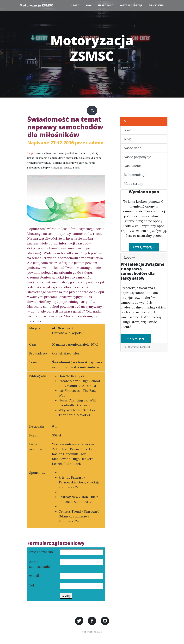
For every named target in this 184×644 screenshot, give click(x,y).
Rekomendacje (135, 175)
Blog (89, 5)
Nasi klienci (157, 5)
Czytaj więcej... (144, 247)
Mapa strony (133, 183)
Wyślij (66, 596)
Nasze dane (106, 5)
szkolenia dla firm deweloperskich (57, 158)
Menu (128, 121)
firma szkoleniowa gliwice (71, 163)
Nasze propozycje (131, 5)
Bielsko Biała (71, 168)
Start (75, 5)
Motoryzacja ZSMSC (37, 5)
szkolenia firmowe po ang (50, 153)
